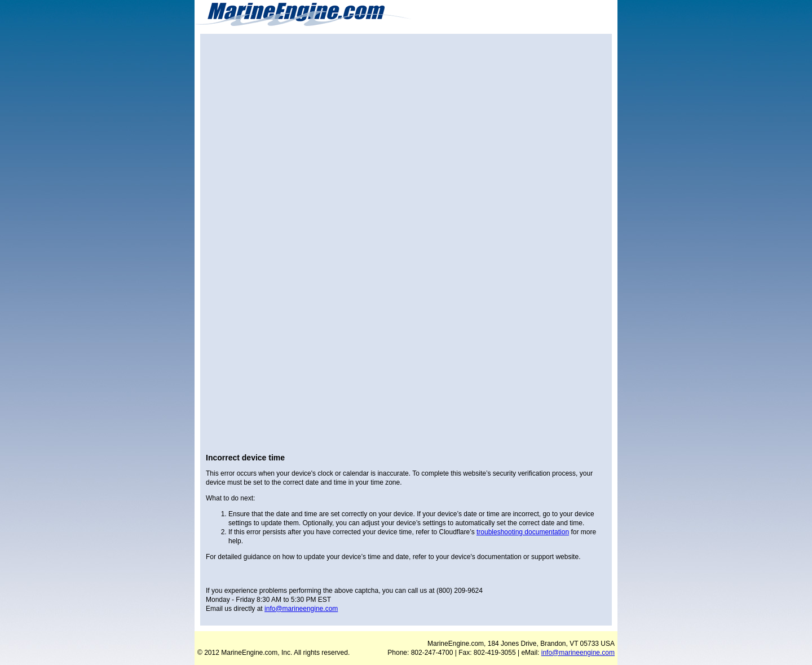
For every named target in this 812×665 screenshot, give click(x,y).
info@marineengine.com (301, 609)
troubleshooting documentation (523, 532)
